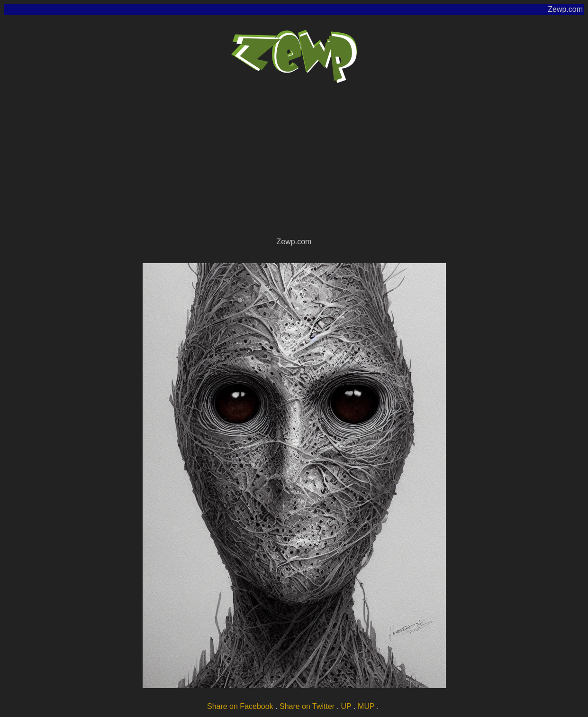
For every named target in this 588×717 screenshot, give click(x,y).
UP (346, 706)
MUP (366, 706)
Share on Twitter (307, 706)
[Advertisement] (294, 164)
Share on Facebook (240, 706)
